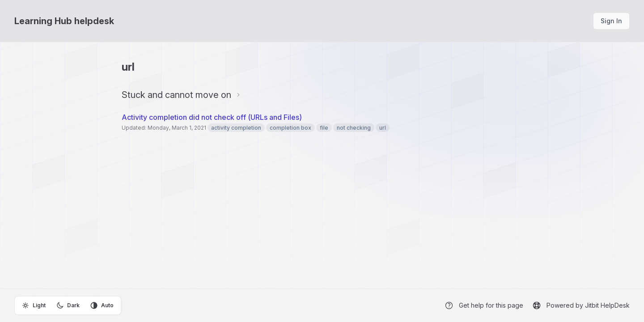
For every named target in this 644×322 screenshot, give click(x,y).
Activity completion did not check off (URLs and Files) (212, 117)
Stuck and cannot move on (176, 95)
